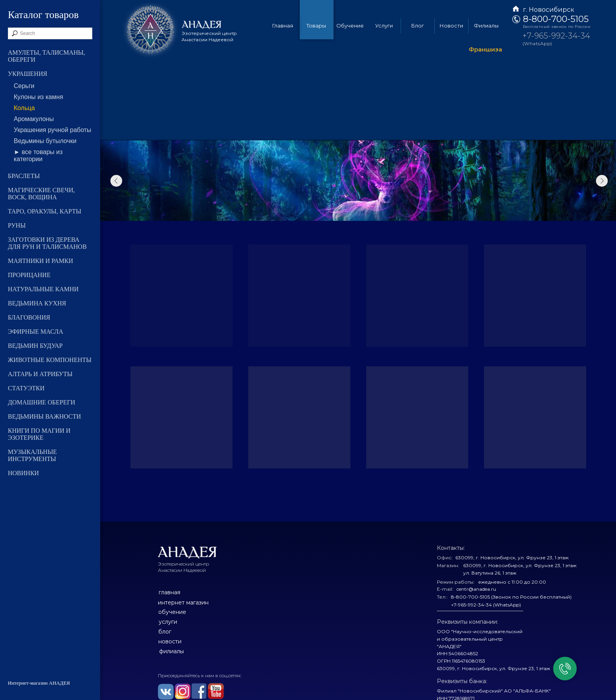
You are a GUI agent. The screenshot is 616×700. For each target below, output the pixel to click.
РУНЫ (17, 225)
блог (165, 632)
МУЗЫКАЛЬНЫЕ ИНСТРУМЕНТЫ (32, 455)
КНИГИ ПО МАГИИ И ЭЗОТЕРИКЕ (39, 434)
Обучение (350, 26)
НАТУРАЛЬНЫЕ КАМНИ (43, 289)
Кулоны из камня (38, 97)
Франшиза (485, 49)
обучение (172, 612)
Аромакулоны (34, 119)
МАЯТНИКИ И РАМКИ (40, 261)
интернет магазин (183, 603)
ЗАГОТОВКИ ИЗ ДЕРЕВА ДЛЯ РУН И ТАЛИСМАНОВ (47, 243)
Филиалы (486, 26)
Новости (451, 26)
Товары (316, 26)
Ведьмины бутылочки (45, 141)
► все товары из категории (38, 155)
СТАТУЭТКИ (26, 388)
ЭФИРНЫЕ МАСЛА (36, 332)
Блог (418, 26)
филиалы (171, 651)
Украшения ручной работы (52, 130)
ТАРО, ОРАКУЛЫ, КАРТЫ (45, 211)
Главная (283, 26)
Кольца (24, 108)
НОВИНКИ (23, 473)
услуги (168, 622)
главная (170, 592)
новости (170, 641)
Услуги (384, 26)
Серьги (24, 86)
